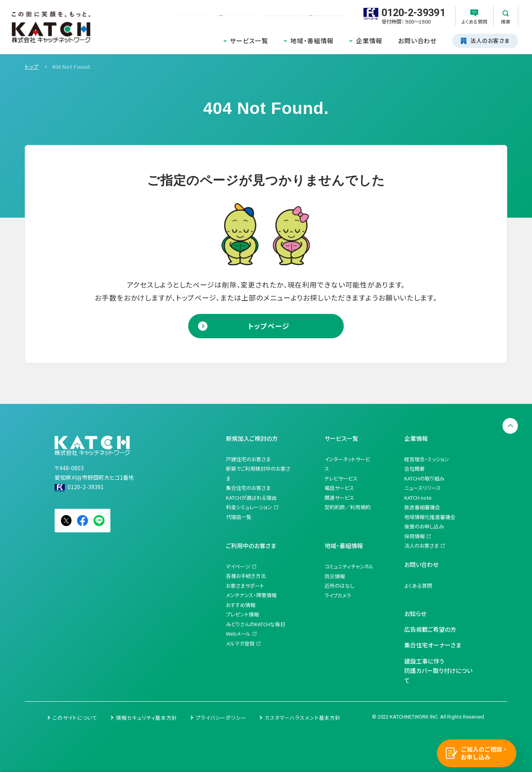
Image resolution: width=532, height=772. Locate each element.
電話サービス (339, 488)
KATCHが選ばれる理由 (251, 498)
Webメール (238, 634)
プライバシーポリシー (221, 718)
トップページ (269, 326)
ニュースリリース (423, 488)
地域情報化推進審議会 (430, 517)
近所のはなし (339, 586)
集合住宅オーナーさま (433, 645)
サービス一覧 (249, 41)
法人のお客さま (422, 546)
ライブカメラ (338, 595)
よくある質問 (418, 586)
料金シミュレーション (249, 507)
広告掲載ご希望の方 (430, 629)
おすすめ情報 (241, 605)
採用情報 (415, 536)
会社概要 (415, 469)
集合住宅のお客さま (248, 488)
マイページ (238, 566)
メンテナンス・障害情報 (251, 595)
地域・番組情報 (312, 41)
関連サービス (339, 498)
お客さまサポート (245, 586)
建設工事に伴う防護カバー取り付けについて (438, 671)
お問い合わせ (417, 41)
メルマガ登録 (240, 643)
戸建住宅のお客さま (248, 459)
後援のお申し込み (424, 526)
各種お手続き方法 (246, 576)
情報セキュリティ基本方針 (146, 718)
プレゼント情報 (242, 614)
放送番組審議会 (422, 507)
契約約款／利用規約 (348, 507)
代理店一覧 (239, 517)
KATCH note (418, 498)
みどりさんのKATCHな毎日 (256, 624)
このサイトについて (75, 718)
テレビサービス (341, 478)
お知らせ (415, 613)
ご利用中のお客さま (251, 546)
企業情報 (369, 41)
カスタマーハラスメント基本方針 (303, 718)
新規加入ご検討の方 (252, 438)
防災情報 (335, 576)
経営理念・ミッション (427, 459)
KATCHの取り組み (424, 478)
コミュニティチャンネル (349, 566)
